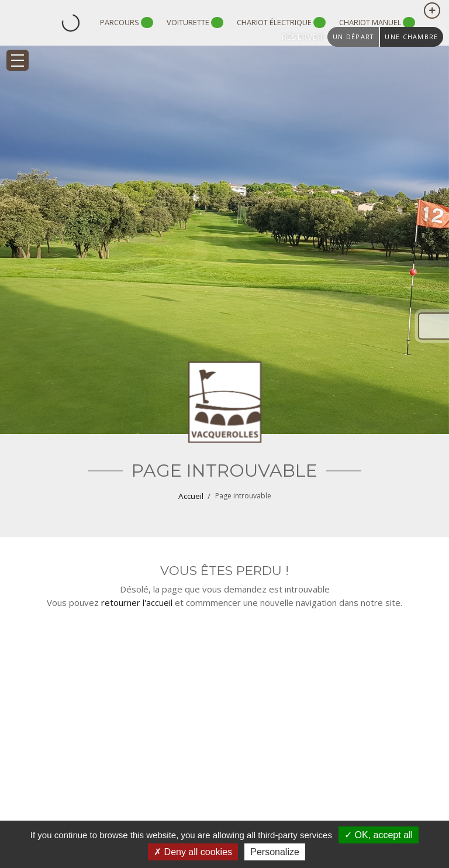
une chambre (411, 37)
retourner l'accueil (137, 602)
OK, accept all (379, 835)
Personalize (275, 852)
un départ (353, 37)
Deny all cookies (193, 852)
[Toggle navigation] (18, 60)
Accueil (191, 496)
